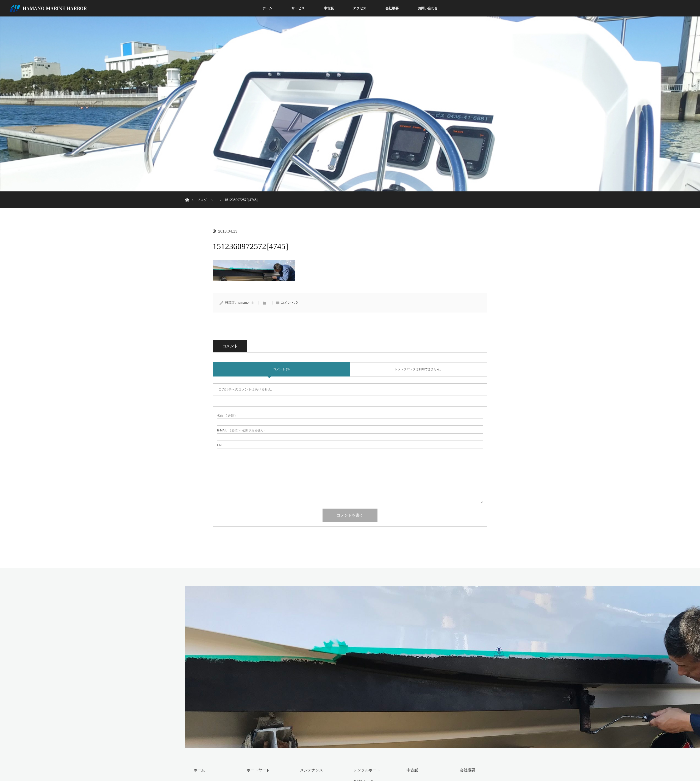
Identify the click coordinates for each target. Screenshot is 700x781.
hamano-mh (246, 303)
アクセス (360, 8)
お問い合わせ (428, 8)
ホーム (267, 8)
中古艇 (329, 8)
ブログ (202, 200)
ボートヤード (258, 770)
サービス (298, 8)
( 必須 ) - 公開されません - (241, 430)
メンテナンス (312, 770)
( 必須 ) (226, 416)
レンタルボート (367, 770)
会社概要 (392, 8)
